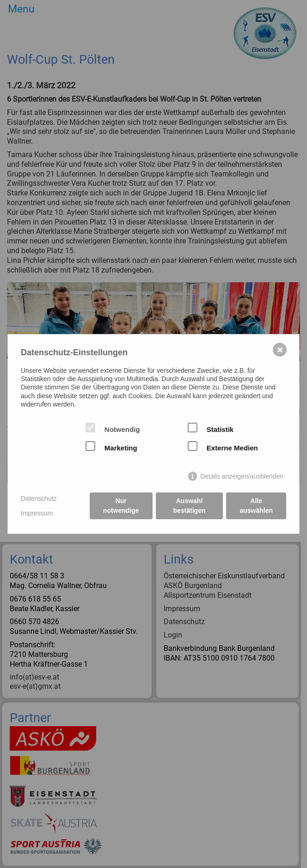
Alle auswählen (256, 506)
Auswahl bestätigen (190, 506)
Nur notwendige (121, 506)
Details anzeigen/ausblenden (242, 476)
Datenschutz (39, 498)
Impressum (37, 513)
